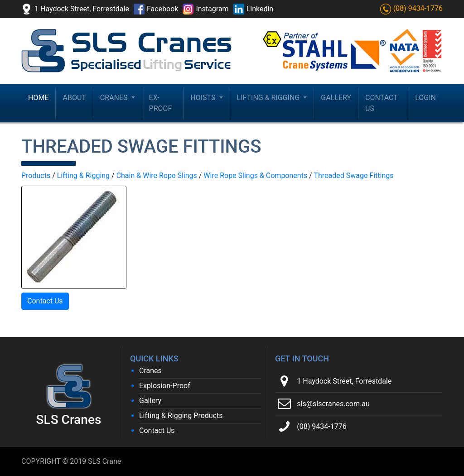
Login (425, 98)
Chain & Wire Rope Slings (157, 175)
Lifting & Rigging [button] (269, 98)
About (74, 98)
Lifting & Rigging (83, 175)
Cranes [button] (115, 98)
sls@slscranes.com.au (333, 404)
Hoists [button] (204, 98)
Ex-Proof (161, 103)
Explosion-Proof (165, 386)
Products (36, 175)
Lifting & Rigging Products (181, 416)
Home (38, 98)
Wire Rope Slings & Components (255, 175)
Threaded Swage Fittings (353, 175)
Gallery (336, 98)
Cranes (150, 371)
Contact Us (381, 103)
